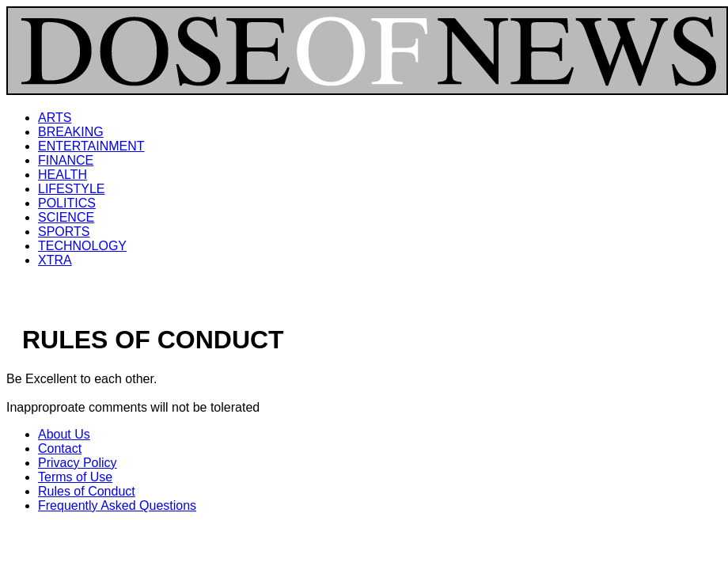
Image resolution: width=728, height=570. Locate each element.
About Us (64, 434)
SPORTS (64, 232)
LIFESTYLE (71, 189)
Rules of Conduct (87, 491)
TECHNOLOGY (82, 246)
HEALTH (63, 175)
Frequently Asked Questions (117, 505)
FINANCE (66, 160)
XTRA (55, 260)
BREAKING (71, 132)
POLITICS (67, 203)
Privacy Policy (78, 463)
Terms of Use (75, 477)
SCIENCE (66, 217)
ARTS (55, 118)
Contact (60, 448)
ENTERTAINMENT (91, 146)
